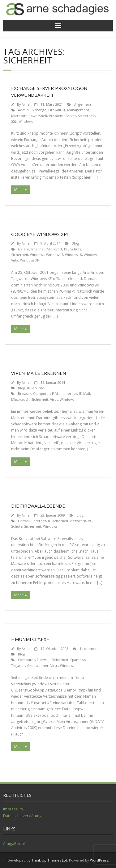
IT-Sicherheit (58, 521)
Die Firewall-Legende (38, 506)
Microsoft (19, 116)
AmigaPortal (14, 844)
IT (64, 110)
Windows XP (30, 260)
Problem (56, 116)
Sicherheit (86, 116)
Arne (26, 104)
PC (66, 249)
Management (78, 110)
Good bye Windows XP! (39, 234)
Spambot (78, 660)
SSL (14, 121)
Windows (26, 121)
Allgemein (83, 104)
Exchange (39, 110)
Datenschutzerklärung (22, 816)
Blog (75, 243)
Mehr (19, 190)
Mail (87, 393)
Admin (23, 110)
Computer (42, 393)
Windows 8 (73, 255)
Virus (54, 399)
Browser (25, 393)
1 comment (89, 649)
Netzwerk (78, 521)
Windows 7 (55, 255)
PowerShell (38, 116)
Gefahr (24, 249)
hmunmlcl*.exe (30, 639)
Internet (38, 249)
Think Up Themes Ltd (49, 860)
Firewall (55, 110)
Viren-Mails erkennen (39, 373)
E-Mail (57, 393)
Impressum (13, 809)
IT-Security (35, 388)
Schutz (76, 249)
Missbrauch (20, 399)
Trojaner (18, 665)
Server (71, 116)
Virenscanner (38, 665)
